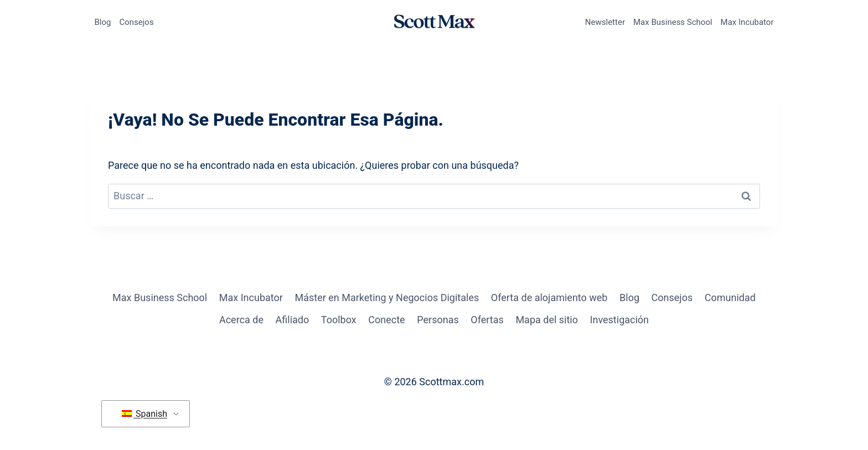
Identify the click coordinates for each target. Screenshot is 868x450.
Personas (438, 320)
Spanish (144, 414)
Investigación (619, 320)
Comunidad (730, 298)
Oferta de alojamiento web (549, 298)
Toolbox (339, 320)
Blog (103, 22)
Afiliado (293, 320)
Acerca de (241, 320)
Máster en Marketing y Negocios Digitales (387, 298)
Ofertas (487, 320)
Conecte (386, 320)
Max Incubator (747, 22)
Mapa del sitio (547, 320)
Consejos (136, 22)
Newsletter (605, 22)
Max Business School (673, 22)
